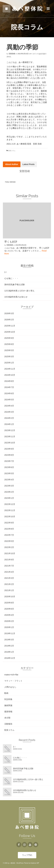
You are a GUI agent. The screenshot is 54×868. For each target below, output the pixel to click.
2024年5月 (9, 400)
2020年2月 (9, 621)
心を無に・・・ (11, 278)
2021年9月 (9, 560)
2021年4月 (9, 572)
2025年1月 (9, 363)
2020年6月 (9, 609)
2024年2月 (9, 418)
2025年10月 (10, 332)
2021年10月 (10, 553)
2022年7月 (9, 535)
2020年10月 (10, 597)
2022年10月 (10, 517)
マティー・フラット (13, 681)
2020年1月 (9, 627)
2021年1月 (9, 590)
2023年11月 (10, 437)
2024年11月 (10, 369)
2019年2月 (9, 646)
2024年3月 (9, 412)
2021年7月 (9, 566)
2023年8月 (9, 455)
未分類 (7, 718)
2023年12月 (10, 430)
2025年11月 (10, 326)
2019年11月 (10, 633)
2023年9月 (9, 449)
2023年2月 (9, 492)
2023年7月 (9, 461)
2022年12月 (10, 504)
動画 (6, 693)
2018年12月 (10, 658)
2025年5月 (9, 350)
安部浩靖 (12, 54)
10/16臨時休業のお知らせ (16, 297)
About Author (12, 164)
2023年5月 (9, 473)
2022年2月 (9, 547)
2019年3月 (9, 640)
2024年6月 (9, 393)
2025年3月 (9, 357)
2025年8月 (9, 344)
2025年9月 (9, 338)
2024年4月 (9, 406)
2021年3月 (9, 578)
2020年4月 (9, 615)
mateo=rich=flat (11, 675)
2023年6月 (9, 467)
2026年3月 (9, 313)
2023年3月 (9, 486)
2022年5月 (9, 541)
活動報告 (8, 724)
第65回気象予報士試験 (15, 285)
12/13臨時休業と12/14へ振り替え (19, 291)
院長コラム (12, 151)
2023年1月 (9, 498)
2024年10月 (10, 375)
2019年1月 (9, 652)
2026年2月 (9, 320)
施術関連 (8, 705)
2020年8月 (9, 603)
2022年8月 (9, 529)
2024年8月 (9, 381)
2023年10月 (10, 443)
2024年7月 (9, 387)
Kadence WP (35, 863)
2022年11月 (10, 510)
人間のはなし (10, 687)
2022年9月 (9, 523)
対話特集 (8, 699)
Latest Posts (29, 164)
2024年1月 (9, 424)
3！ (6, 272)
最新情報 (8, 712)
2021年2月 (9, 584)
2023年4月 (9, 480)
